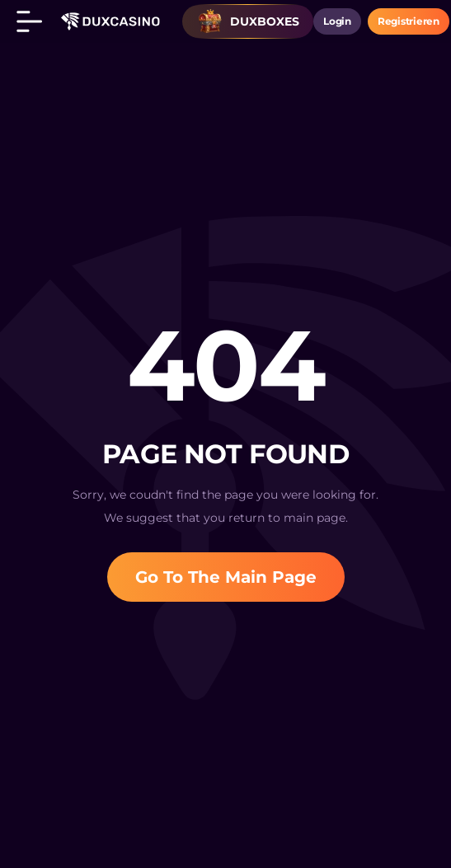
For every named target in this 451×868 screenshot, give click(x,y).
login (337, 21)
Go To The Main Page (226, 577)
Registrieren (409, 21)
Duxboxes (248, 21)
